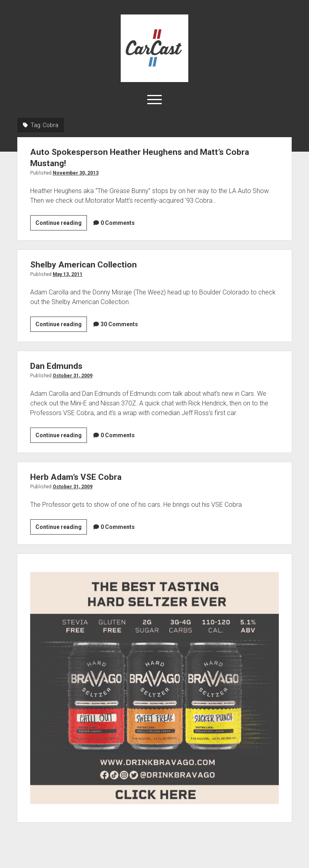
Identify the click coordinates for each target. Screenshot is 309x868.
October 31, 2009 (73, 376)
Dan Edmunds (56, 366)
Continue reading (61, 224)
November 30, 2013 (76, 173)
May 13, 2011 (68, 274)
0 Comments (118, 223)
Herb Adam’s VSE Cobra (76, 477)
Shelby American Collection (83, 265)
